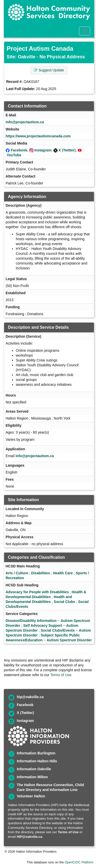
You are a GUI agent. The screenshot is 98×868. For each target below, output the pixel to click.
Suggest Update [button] (49, 70)
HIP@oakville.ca (30, 837)
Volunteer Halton (31, 796)
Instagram (43, 150)
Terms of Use (61, 675)
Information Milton (32, 777)
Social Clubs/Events (58, 630)
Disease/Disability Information (31, 621)
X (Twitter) (67, 150)
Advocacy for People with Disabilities (37, 592)
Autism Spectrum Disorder (69, 640)
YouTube (14, 155)
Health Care (63, 573)
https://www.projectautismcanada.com (38, 136)
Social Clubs (64, 602)
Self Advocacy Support (43, 625)
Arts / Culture (17, 573)
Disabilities (40, 573)
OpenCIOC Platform (79, 862)
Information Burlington (36, 753)
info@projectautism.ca (25, 122)
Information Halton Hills (37, 761)
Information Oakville (34, 769)
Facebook (19, 150)
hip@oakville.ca (30, 697)
